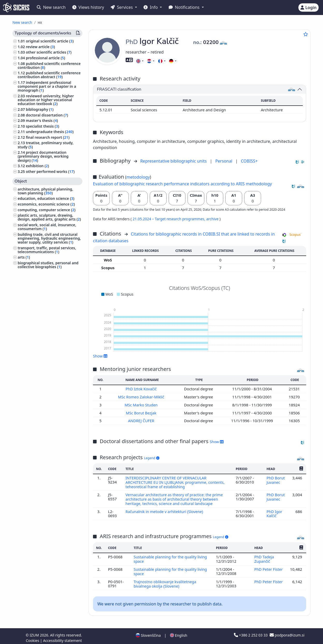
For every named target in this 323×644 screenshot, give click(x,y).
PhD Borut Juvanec (276, 479)
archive (213, 219)
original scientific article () (50, 41)
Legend (152, 457)
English (179, 632)
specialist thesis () (43, 126)
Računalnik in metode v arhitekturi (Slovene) (166, 509)
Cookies (33, 637)
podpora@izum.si (287, 632)
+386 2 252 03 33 (251, 632)
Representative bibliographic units (174, 161)
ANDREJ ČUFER (142, 420)
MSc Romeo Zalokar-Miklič (142, 397)
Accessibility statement (62, 637)
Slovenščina (148, 632)
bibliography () (40, 109)
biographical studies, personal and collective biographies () (48, 265)
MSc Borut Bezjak (142, 412)
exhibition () (37, 166)
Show (100, 356)
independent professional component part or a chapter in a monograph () (47, 86)
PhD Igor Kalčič (274, 511)
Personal (224, 161)
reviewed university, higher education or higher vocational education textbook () (46, 100)
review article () (40, 47)
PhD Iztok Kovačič (142, 389)
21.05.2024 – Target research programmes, (169, 219)
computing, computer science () (46, 210)
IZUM (35, 632)
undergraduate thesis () (50, 132)
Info (151, 7)
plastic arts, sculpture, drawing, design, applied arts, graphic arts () (49, 217)
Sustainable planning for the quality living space (171, 557)
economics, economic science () (46, 204)
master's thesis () (42, 120)
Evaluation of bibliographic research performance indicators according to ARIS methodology (182, 184)
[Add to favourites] (306, 34)
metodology (138, 177)
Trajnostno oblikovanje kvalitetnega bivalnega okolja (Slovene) (165, 581)
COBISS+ (249, 161)
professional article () (46, 58)
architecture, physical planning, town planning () (45, 191)
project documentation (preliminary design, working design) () (43, 156)
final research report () (48, 137)
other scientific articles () (49, 52)
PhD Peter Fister (269, 567)
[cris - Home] (16, 8)
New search (51, 7)
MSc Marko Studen (142, 404)
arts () (24, 257)
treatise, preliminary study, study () (46, 145)
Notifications (185, 7)
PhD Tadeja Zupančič (264, 557)
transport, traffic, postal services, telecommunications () (47, 250)
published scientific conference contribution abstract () (49, 75)
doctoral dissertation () (47, 115)
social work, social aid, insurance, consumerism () (47, 227)
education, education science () (46, 198)
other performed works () (50, 171)
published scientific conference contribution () (49, 65)
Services (122, 7)
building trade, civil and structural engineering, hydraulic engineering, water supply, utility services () (49, 238)
